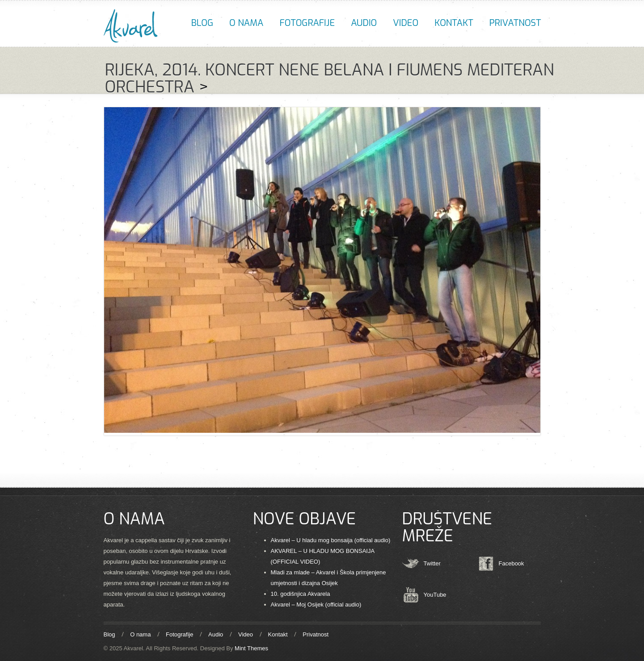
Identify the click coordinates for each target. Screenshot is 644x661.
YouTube (435, 595)
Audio (364, 23)
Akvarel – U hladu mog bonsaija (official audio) (331, 540)
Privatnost (515, 23)
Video (406, 23)
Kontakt (454, 23)
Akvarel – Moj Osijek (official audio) (316, 605)
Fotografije (307, 23)
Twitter (432, 563)
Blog (202, 23)
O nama (246, 23)
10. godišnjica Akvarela (301, 594)
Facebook (511, 563)
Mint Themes (251, 648)
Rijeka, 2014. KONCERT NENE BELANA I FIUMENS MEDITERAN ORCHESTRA (330, 79)
